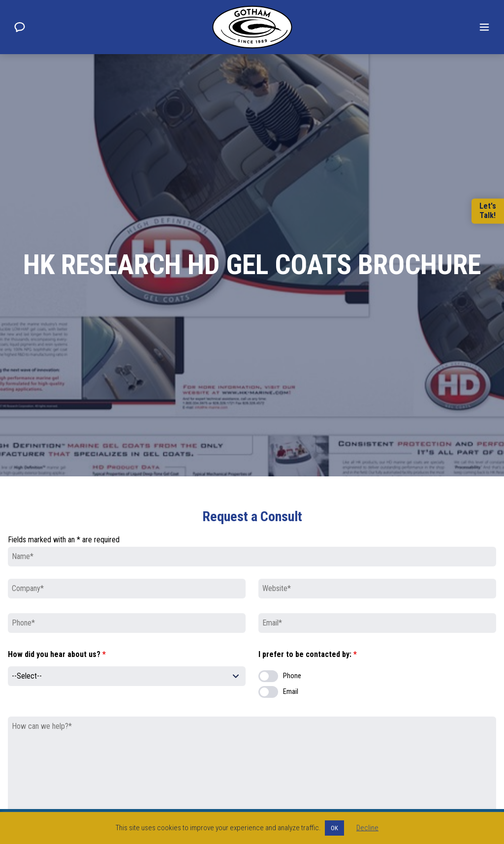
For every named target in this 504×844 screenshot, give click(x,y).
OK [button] (334, 828)
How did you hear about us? (57, 654)
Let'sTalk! (488, 211)
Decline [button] (367, 828)
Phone (292, 676)
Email (291, 692)
